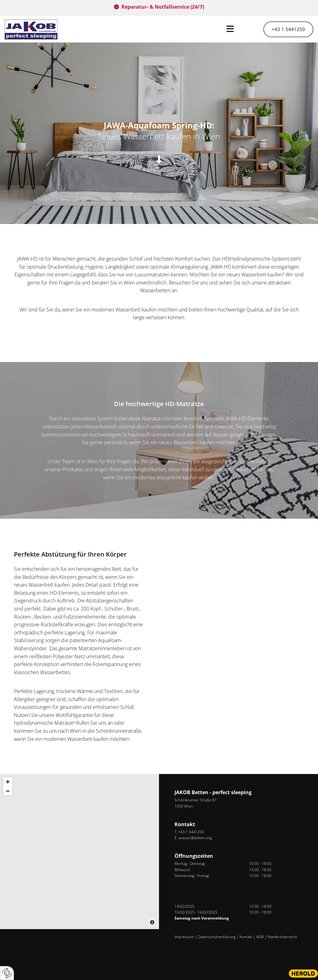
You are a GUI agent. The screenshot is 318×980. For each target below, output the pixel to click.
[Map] (79, 852)
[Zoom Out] (8, 791)
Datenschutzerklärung (217, 937)
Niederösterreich (282, 937)
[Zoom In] (8, 782)
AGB (260, 937)
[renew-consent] (7, 973)
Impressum (184, 937)
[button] (159, 29)
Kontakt (246, 937)
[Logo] (40, 29)
